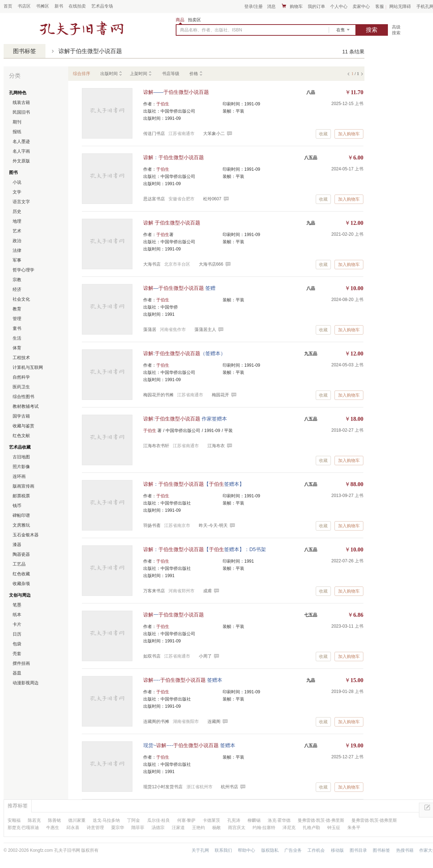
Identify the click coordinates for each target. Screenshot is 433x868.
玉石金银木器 (26, 535)
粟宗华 (118, 828)
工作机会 (316, 850)
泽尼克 (289, 828)
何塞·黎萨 (186, 820)
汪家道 (178, 828)
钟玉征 (334, 828)
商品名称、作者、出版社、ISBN (211, 30)
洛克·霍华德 (279, 820)
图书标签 (25, 51)
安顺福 (14, 820)
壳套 (17, 654)
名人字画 (21, 151)
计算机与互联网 (28, 367)
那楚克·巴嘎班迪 (23, 828)
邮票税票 (21, 496)
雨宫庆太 (237, 828)
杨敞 (216, 828)
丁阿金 (134, 820)
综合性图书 (23, 397)
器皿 (17, 673)
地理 (17, 221)
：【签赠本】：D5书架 (205, 549)
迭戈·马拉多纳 (106, 820)
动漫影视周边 (26, 683)
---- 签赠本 (183, 680)
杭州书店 (229, 787)
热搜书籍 (405, 850)
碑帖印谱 (21, 515)
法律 (17, 250)
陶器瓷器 (21, 554)
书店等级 (171, 74)
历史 (17, 211)
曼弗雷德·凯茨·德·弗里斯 (321, 820)
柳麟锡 (254, 820)
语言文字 (21, 202)
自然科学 (21, 377)
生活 (17, 338)
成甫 (207, 591)
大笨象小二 (214, 134)
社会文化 (21, 299)
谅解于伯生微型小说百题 (90, 51)
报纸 (17, 132)
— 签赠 (179, 288)
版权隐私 (270, 850)
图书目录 (358, 850)
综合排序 (82, 74)
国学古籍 (21, 416)
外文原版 (21, 161)
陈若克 (34, 820)
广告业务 (293, 850)
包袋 (17, 644)
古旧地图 (21, 457)
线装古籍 (21, 102)
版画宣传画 (23, 486)
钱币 (17, 506)
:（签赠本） (184, 353)
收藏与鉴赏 (23, 426)
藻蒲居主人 (205, 330)
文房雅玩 (21, 525)
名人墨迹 (21, 141)
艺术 (17, 231)
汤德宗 (158, 828)
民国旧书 (21, 112)
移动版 (337, 850)
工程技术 (21, 358)
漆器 (17, 545)
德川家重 (77, 820)
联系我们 (223, 850)
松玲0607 (212, 199)
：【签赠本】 (194, 484)
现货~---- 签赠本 (189, 745)
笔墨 (17, 605)
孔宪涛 (234, 820)
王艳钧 (198, 828)
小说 (17, 182)
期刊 (17, 122)
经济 (17, 289)
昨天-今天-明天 (213, 525)
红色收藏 (21, 574)
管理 (17, 319)
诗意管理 (95, 828)
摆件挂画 (21, 663)
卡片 (17, 624)
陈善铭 (54, 820)
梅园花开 (220, 395)
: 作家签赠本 (185, 419)
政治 (17, 241)
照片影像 (21, 467)
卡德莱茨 (211, 820)
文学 (17, 192)
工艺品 (19, 564)
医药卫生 (21, 387)
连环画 (19, 476)
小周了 (205, 656)
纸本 (17, 615)
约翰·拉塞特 (264, 828)
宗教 (17, 280)
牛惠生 (53, 828)
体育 (17, 348)
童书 (17, 328)
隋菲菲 (138, 828)
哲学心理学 (23, 270)
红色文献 (21, 436)
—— (176, 92)
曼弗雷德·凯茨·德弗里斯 (374, 820)
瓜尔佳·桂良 (159, 820)
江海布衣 (216, 446)
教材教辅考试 (26, 406)
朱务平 (354, 828)
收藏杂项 (21, 584)
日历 (17, 634)
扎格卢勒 (311, 828)
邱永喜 (73, 828)
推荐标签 (18, 806)
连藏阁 (214, 721)
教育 (17, 309)
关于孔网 (200, 850)
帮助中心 (246, 850)
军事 (17, 260)
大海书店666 (211, 264)
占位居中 (82, 28)
